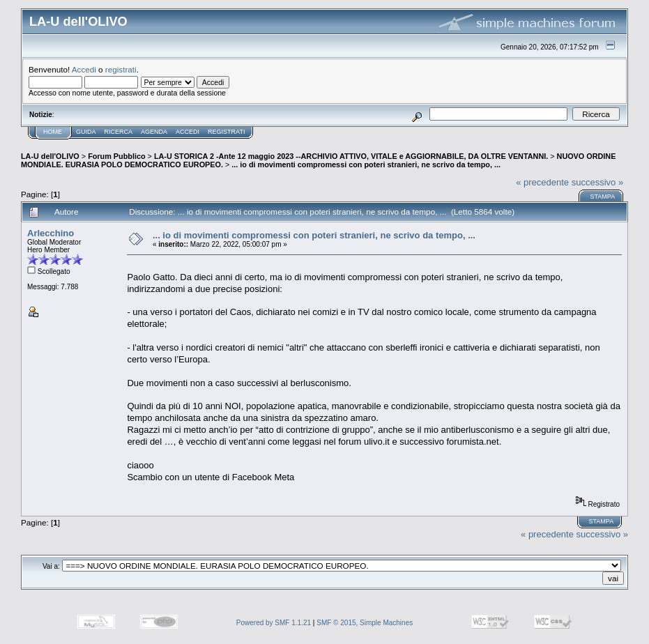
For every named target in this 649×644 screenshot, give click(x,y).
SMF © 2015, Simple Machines (365, 623)
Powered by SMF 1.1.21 (274, 623)
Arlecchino (51, 233)
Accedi (84, 69)
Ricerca (119, 132)
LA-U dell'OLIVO (50, 156)
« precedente (542, 182)
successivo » (597, 182)
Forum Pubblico (116, 156)
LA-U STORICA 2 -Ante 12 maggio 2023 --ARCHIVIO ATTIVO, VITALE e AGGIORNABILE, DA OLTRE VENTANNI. (351, 156)
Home (53, 132)
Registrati (226, 132)
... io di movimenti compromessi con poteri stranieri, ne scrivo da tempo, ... (366, 164)
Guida (86, 132)
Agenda (154, 132)
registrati (121, 69)
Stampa (602, 197)
